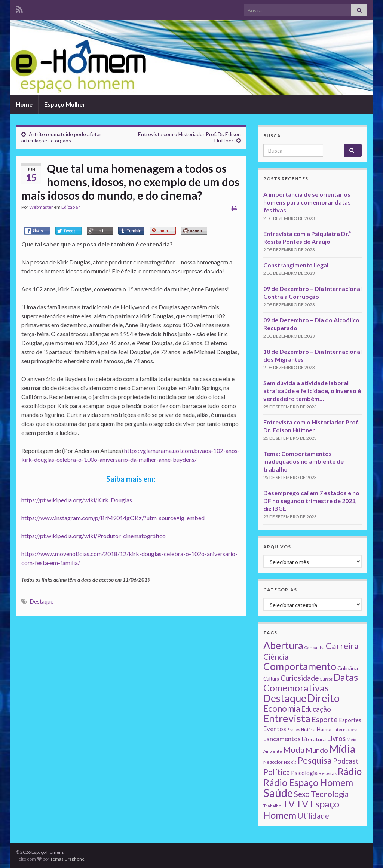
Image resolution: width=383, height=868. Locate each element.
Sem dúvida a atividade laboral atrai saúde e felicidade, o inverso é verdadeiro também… (312, 391)
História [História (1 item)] (308, 729)
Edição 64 (71, 207)
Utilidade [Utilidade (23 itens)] (313, 816)
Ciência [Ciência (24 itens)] (276, 657)
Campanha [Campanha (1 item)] (315, 648)
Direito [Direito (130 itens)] (324, 698)
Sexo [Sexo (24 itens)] (302, 794)
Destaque (42, 602)
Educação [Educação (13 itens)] (316, 709)
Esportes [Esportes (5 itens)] (350, 720)
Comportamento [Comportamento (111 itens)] (300, 666)
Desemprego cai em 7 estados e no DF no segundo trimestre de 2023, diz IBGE (311, 501)
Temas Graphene (67, 859)
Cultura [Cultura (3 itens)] (271, 679)
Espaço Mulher (65, 104)
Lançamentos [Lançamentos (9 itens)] (282, 739)
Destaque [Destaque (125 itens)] (285, 698)
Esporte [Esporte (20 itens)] (325, 719)
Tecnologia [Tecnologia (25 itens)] (330, 794)
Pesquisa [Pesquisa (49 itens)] (315, 760)
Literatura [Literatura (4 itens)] (314, 739)
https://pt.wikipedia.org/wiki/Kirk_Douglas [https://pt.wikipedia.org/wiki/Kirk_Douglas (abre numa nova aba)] (77, 500)
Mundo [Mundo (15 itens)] (317, 750)
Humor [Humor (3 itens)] (324, 729)
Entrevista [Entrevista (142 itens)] (287, 718)
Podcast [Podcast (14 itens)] (346, 761)
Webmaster (41, 207)
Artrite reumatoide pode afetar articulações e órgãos (61, 137)
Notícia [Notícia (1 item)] (290, 762)
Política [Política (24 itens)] (277, 772)
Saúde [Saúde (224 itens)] (278, 793)
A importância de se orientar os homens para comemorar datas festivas (307, 202)
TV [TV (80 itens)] (289, 804)
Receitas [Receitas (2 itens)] (328, 773)
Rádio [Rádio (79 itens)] (350, 771)
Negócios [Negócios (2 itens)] (273, 762)
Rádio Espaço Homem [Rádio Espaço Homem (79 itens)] (308, 782)
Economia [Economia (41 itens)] (282, 708)
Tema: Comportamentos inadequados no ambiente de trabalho (304, 461)
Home (24, 104)
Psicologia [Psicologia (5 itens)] (304, 773)
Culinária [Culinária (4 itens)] (348, 668)
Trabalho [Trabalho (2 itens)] (272, 806)
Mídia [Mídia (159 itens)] (342, 749)
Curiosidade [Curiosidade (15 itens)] (300, 678)
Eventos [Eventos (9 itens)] (275, 729)
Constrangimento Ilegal (296, 265)
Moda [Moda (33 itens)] (294, 750)
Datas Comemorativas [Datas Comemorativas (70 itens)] (311, 683)
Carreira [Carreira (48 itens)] (342, 646)
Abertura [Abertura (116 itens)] (283, 645)
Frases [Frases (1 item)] (294, 729)
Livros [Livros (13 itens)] (336, 739)
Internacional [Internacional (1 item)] (346, 729)
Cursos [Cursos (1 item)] (326, 679)
